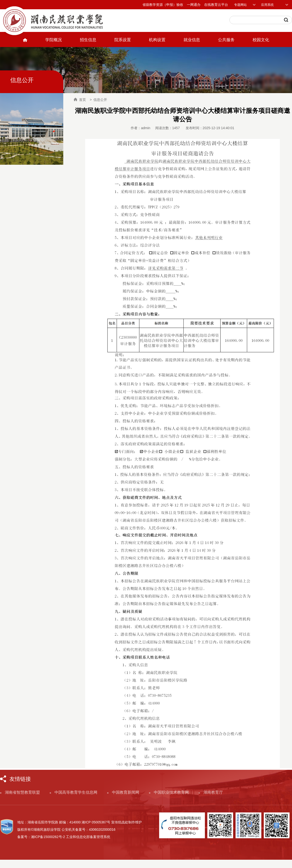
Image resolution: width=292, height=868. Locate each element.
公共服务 (226, 40)
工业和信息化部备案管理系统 (88, 837)
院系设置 (123, 40)
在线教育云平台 (216, 5)
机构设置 (157, 40)
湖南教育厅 (213, 792)
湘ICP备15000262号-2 (48, 837)
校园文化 (261, 40)
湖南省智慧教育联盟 (22, 792)
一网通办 (194, 5)
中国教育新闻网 (126, 792)
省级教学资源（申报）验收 (163, 5)
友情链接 (20, 779)
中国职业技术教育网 (171, 792)
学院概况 (54, 40)
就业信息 (192, 40)
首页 (80, 100)
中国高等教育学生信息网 (76, 792)
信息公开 (100, 100)
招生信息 (88, 40)
